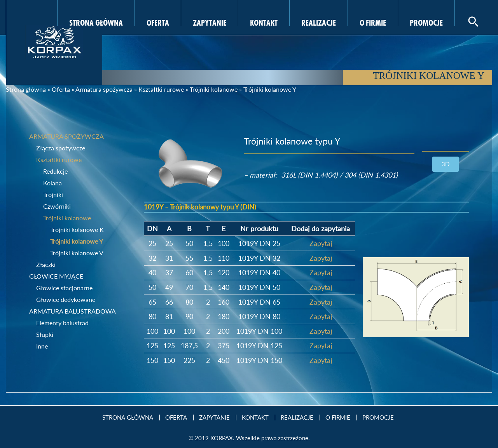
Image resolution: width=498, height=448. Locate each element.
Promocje (426, 22)
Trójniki (53, 194)
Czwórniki (57, 206)
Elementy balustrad (62, 323)
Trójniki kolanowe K (77, 229)
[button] (446, 164)
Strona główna (26, 89)
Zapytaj (321, 243)
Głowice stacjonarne (64, 288)
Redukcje (55, 171)
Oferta (158, 22)
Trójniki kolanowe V (77, 253)
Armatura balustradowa (73, 311)
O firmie (373, 22)
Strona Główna (96, 22)
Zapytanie (210, 22)
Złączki (46, 264)
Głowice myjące (56, 276)
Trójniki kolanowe (214, 89)
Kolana (52, 183)
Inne (42, 346)
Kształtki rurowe (161, 89)
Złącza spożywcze (61, 148)
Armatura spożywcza (104, 89)
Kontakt (264, 22)
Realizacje (319, 22)
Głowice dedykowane (66, 299)
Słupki (45, 334)
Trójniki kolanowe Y (77, 241)
